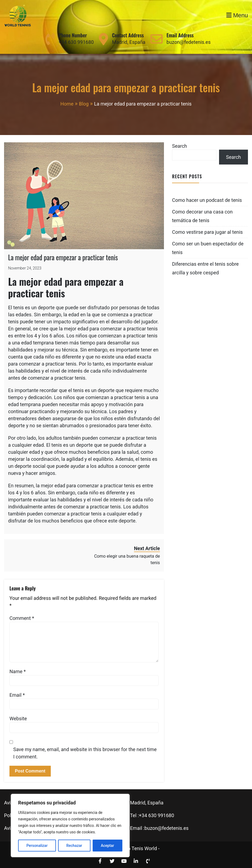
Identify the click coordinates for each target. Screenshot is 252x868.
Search (179, 146)
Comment (22, 618)
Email (17, 695)
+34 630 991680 (76, 42)
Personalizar (37, 846)
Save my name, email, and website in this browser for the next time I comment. (85, 753)
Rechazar (74, 846)
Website (18, 719)
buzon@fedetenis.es (189, 42)
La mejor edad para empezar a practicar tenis (63, 257)
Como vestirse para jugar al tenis (207, 232)
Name (18, 671)
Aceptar (107, 846)
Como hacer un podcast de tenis (207, 200)
